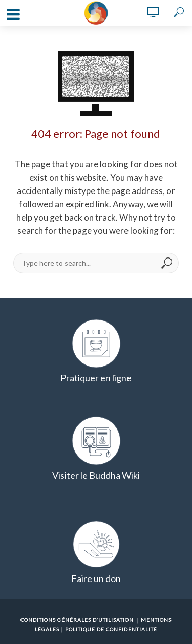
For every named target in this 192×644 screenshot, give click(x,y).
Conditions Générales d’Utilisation (77, 620)
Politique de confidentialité (111, 629)
